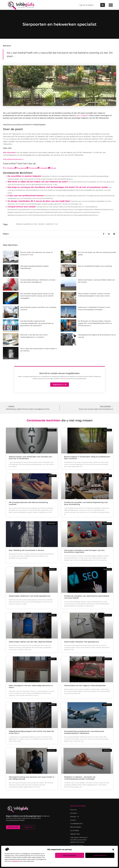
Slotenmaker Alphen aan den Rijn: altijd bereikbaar (30, 642)
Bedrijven (7, 46)
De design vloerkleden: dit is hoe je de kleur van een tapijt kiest (39, 201)
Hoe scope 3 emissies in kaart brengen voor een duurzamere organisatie (84, 551)
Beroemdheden (76, 827)
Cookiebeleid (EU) (76, 824)
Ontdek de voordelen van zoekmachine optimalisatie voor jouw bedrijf (87, 597)
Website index (75, 834)
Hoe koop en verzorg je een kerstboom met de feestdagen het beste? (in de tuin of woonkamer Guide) (58, 187)
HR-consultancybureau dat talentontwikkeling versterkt (28, 503)
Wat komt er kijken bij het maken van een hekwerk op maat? (38, 182)
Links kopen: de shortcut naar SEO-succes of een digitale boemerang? (79, 840)
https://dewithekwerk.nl (13, 159)
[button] (113, 849)
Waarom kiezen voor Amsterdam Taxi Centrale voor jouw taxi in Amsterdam (30, 458)
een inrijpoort (83, 115)
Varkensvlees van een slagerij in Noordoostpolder (85, 685)
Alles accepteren (70, 855)
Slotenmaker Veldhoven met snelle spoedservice (30, 596)
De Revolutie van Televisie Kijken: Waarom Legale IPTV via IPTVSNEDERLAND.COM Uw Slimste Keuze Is (95, 323)
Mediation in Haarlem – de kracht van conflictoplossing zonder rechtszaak (80, 778)
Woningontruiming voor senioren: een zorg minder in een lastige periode (32, 778)
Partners (74, 817)
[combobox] (89, 5)
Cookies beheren (100, 855)
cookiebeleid (15, 861)
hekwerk (41, 224)
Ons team (74, 813)
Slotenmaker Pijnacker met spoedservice (82, 642)
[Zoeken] (103, 5)
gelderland (29, 224)
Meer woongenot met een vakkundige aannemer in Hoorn (31, 686)
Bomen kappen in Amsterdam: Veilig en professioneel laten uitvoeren (87, 458)
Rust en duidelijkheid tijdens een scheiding (95, 266)
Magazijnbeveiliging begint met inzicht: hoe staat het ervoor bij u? (31, 732)
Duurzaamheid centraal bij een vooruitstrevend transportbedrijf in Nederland (84, 732)
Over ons (73, 810)
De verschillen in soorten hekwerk (24, 176)
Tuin (56, 224)
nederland (50, 224)
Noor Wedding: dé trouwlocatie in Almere (26, 550)
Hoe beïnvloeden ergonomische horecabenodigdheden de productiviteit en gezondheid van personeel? (37, 323)
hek (35, 224)
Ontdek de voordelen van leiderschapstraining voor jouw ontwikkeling (86, 503)
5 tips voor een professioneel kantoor (26, 196)
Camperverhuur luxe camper (22, 207)
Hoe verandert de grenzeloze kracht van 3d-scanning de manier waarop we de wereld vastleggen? (37, 296)
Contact (73, 820)
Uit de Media (75, 830)
